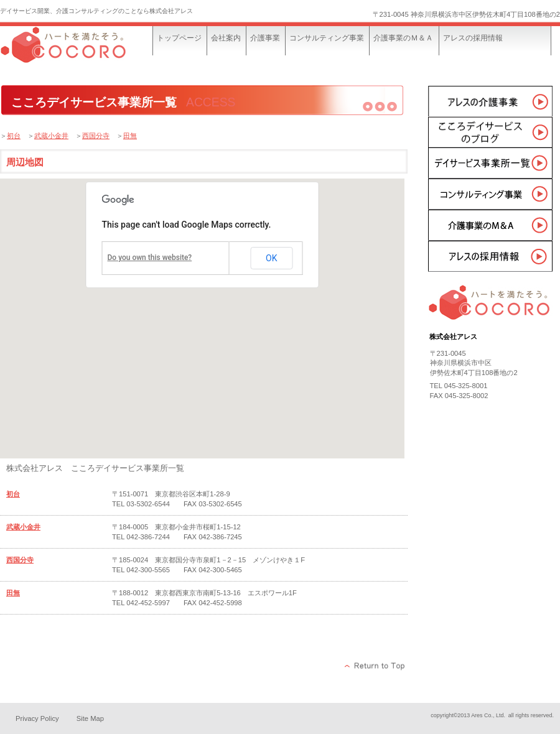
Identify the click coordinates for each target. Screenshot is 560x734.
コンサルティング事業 (490, 194)
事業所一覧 (490, 163)
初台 (14, 136)
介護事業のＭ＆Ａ (490, 225)
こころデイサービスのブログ (490, 132)
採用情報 (490, 256)
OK (271, 258)
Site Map (90, 718)
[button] (174, 423)
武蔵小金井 (51, 136)
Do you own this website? (150, 258)
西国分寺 (96, 136)
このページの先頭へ (375, 666)
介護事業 (490, 101)
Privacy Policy (37, 718)
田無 (130, 136)
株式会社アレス (93, 48)
